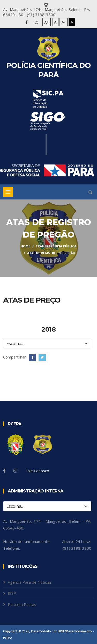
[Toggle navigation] (8, 192)
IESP (12, 593)
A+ (47, 22)
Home (25, 246)
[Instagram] (15, 471)
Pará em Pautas (22, 604)
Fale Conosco (37, 471)
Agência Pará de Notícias (30, 582)
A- (64, 22)
